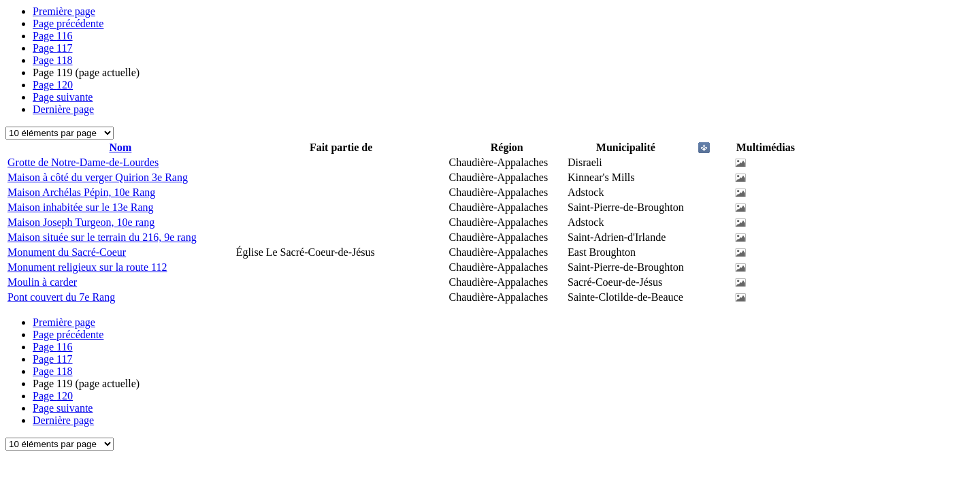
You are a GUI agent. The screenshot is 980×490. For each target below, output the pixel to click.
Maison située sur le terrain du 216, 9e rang (102, 237)
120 (53, 85)
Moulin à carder (42, 282)
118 (53, 60)
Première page (64, 11)
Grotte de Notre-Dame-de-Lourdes (83, 162)
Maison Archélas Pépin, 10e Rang (81, 192)
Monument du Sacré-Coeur (67, 252)
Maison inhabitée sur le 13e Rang (81, 207)
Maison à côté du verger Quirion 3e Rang (98, 177)
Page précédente (68, 23)
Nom (120, 147)
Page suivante (63, 97)
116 (53, 36)
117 (53, 48)
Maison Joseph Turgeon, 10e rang (81, 222)
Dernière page (63, 109)
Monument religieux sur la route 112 (87, 267)
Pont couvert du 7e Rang (61, 297)
